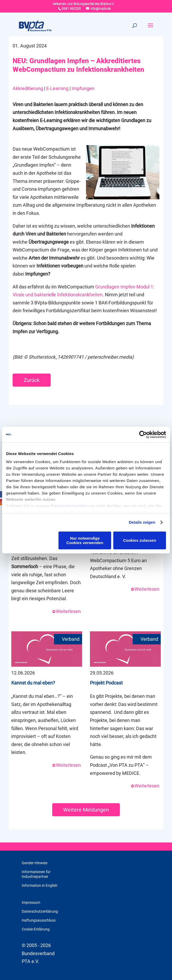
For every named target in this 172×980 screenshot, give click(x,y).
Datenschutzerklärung (73, 506)
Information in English (40, 885)
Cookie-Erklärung (36, 929)
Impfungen (83, 88)
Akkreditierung (28, 88)
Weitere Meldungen (86, 810)
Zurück (32, 380)
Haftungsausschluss (39, 920)
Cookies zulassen (139, 540)
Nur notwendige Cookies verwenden (85, 540)
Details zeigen (142, 522)
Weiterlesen (66, 611)
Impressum (31, 902)
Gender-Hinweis (35, 863)
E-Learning (57, 88)
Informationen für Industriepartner (36, 874)
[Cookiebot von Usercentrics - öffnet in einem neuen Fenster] (143, 435)
